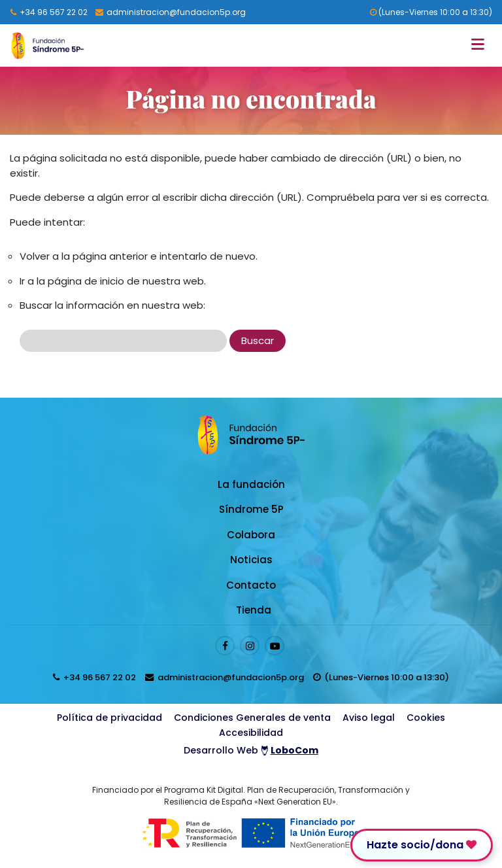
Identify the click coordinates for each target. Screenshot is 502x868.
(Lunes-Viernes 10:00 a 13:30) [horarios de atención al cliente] (431, 12)
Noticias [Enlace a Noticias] (251, 560)
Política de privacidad (109, 718)
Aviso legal (369, 718)
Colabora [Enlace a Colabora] (251, 535)
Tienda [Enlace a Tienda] (254, 610)
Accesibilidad (251, 733)
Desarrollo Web (251, 750)
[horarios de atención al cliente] (381, 677)
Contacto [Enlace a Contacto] (251, 585)
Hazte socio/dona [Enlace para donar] (422, 845)
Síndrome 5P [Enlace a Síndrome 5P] (251, 509)
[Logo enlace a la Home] (47, 45)
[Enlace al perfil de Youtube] (275, 646)
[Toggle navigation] (481, 45)
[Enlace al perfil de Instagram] (250, 646)
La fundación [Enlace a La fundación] (251, 484)
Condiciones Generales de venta (252, 718)
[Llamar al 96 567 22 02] (49, 12)
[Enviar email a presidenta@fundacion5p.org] (171, 12)
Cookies (426, 718)
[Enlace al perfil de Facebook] (225, 646)
